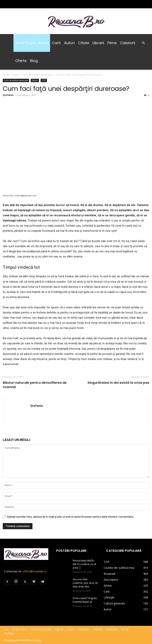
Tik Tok (125, 629)
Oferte (21, 61)
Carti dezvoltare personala (37, 75)
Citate (84, 43)
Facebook (111, 629)
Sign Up (59, 629)
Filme (112, 43)
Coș (6, 629)
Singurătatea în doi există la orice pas (118, 383)
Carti (56, 43)
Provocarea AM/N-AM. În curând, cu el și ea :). (84, 564)
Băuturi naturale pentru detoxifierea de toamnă (35, 385)
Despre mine (19, 629)
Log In (71, 629)
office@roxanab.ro (35, 571)
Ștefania (8, 95)
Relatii (35, 80)
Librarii (98, 43)
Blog (34, 61)
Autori (69, 43)
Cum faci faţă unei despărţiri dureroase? (66, 89)
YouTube (9, 633)
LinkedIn (97, 629)
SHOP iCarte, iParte (32, 43)
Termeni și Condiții (41, 629)
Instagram (83, 629)
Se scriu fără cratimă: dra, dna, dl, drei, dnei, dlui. (85, 583)
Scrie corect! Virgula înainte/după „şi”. (85, 600)
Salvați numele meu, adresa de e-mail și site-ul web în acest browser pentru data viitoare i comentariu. (70, 517)
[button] (143, 43)
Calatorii (128, 43)
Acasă (6, 75)
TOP (44, 80)
